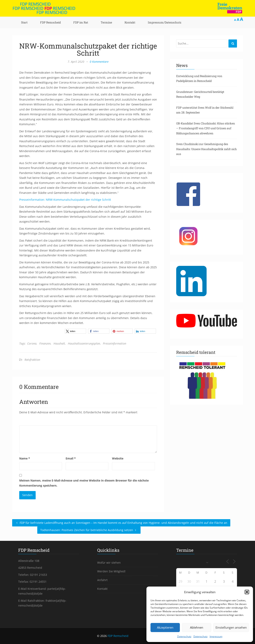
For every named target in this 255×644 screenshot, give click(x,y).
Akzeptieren (165, 627)
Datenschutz (184, 636)
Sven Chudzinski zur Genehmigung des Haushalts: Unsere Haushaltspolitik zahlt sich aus (206, 149)
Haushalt (59, 343)
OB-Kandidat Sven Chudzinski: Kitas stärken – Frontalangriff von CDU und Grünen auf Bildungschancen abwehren (206, 128)
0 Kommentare (99, 62)
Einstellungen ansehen (231, 627)
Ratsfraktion (32, 360)
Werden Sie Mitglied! (111, 571)
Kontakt (130, 22)
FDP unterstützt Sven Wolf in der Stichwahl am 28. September (205, 110)
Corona (32, 343)
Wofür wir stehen (109, 563)
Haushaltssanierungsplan (84, 343)
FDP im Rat (81, 22)
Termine (106, 22)
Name (25, 458)
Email (71, 458)
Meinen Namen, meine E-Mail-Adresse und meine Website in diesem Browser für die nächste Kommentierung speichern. (84, 483)
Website (118, 458)
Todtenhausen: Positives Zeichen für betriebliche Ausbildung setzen (89, 530)
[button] (247, 592)
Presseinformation (115, 343)
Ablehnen (197, 627)
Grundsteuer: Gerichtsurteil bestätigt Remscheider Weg (200, 94)
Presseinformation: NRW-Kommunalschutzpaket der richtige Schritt (65, 200)
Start (24, 22)
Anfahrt (102, 580)
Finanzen (45, 343)
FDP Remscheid (50, 22)
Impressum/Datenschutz (165, 22)
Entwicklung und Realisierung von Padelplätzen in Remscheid (199, 79)
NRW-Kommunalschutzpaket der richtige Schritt (88, 49)
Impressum (216, 636)
